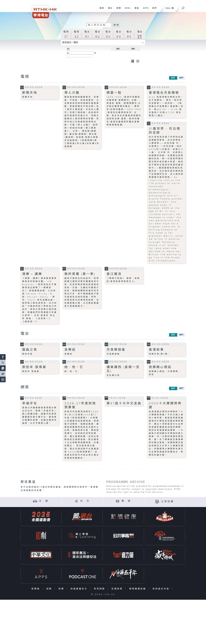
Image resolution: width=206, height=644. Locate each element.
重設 (118, 49)
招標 (62, 589)
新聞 (118, 10)
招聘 (50, 589)
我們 (153, 10)
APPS (145, 10)
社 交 (85, 501)
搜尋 (133, 49)
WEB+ (127, 10)
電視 (101, 10)
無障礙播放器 (138, 589)
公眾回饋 (168, 502)
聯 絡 (126, 501)
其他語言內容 (162, 589)
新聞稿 (36, 589)
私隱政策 (118, 589)
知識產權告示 (80, 589)
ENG (168, 8)
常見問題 (100, 589)
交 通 (44, 501)
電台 (109, 10)
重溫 (136, 10)
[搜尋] (183, 7)
